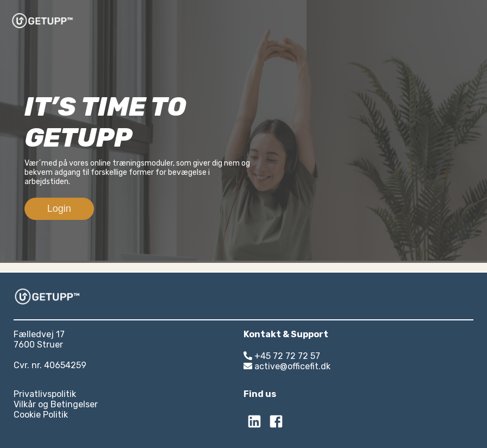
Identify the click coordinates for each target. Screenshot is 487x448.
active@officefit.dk (287, 366)
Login (59, 209)
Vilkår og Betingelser (56, 404)
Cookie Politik (41, 415)
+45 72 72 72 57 (282, 356)
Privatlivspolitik (45, 394)
